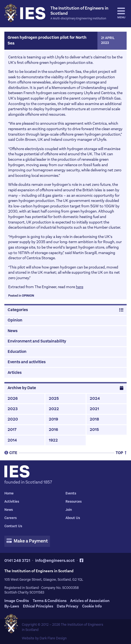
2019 (53, 419)
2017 (12, 430)
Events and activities (27, 362)
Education (17, 352)
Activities (12, 502)
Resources (74, 502)
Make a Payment (27, 541)
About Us (73, 518)
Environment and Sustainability (37, 341)
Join (69, 510)
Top (121, 453)
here (80, 287)
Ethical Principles (38, 606)
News (13, 331)
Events (71, 493)
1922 (53, 440)
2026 (13, 399)
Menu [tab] (121, 13)
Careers (11, 518)
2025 (54, 399)
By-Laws (12, 606)
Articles (15, 373)
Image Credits (17, 601)
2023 (13, 409)
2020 (13, 419)
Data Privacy (68, 606)
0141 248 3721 (17, 560)
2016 (53, 430)
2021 (94, 409)
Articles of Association (90, 601)
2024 (95, 399)
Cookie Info (92, 606)
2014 (12, 440)
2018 (94, 419)
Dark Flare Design (53, 638)
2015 (94, 430)
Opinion (28, 296)
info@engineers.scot (55, 560)
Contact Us (13, 526)
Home (9, 493)
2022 (54, 409)
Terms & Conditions (50, 601)
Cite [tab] (11, 453)
